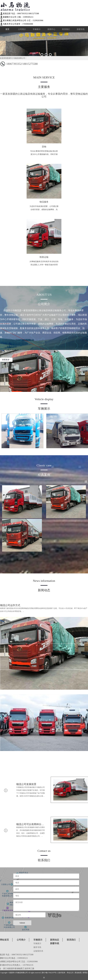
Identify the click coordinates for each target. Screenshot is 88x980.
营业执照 (78, 973)
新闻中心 (51, 29)
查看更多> (6, 360)
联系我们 (66, 29)
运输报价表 (38, 951)
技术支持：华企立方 (66, 973)
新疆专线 (81, 29)
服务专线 (37, 947)
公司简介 (22, 29)
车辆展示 (37, 29)
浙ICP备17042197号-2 (49, 973)
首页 (7, 29)
